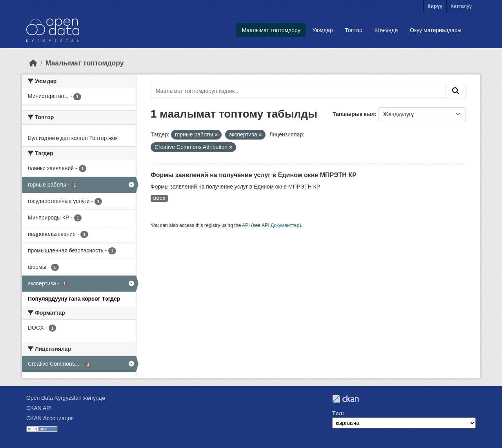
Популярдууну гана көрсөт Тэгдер (74, 299)
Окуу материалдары (436, 30)
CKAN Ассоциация (50, 418)
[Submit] (456, 91)
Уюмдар (322, 30)
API (246, 225)
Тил (337, 413)
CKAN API (39, 408)
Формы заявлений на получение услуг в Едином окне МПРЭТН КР (254, 175)
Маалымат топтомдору (271, 30)
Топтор (354, 30)
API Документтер (281, 225)
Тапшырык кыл (354, 114)
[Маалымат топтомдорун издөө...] (298, 91)
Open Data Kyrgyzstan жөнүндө (66, 398)
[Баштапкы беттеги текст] (33, 63)
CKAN (346, 399)
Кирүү (435, 6)
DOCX (159, 198)
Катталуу (461, 6)
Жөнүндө (386, 30)
